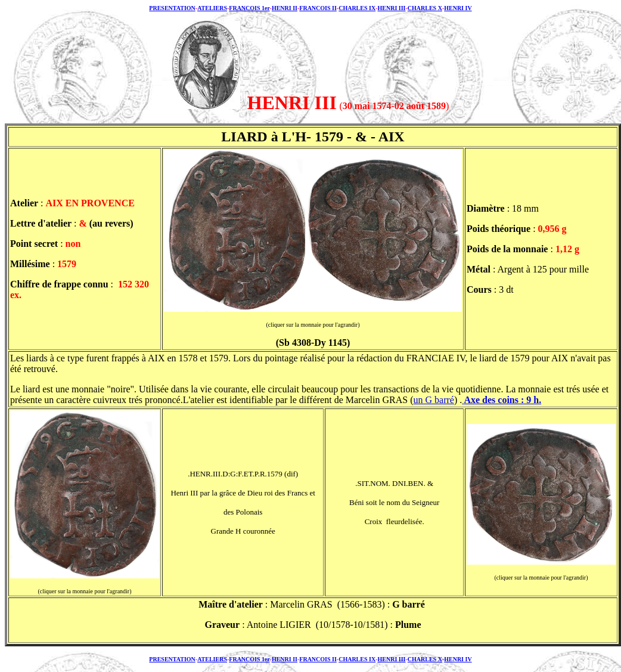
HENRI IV (458, 8)
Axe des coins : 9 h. (502, 400)
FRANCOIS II (318, 8)
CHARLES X (425, 8)
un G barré (434, 400)
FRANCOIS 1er (249, 8)
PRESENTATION (172, 8)
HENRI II (285, 8)
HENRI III (391, 8)
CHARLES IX (357, 8)
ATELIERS (212, 8)
